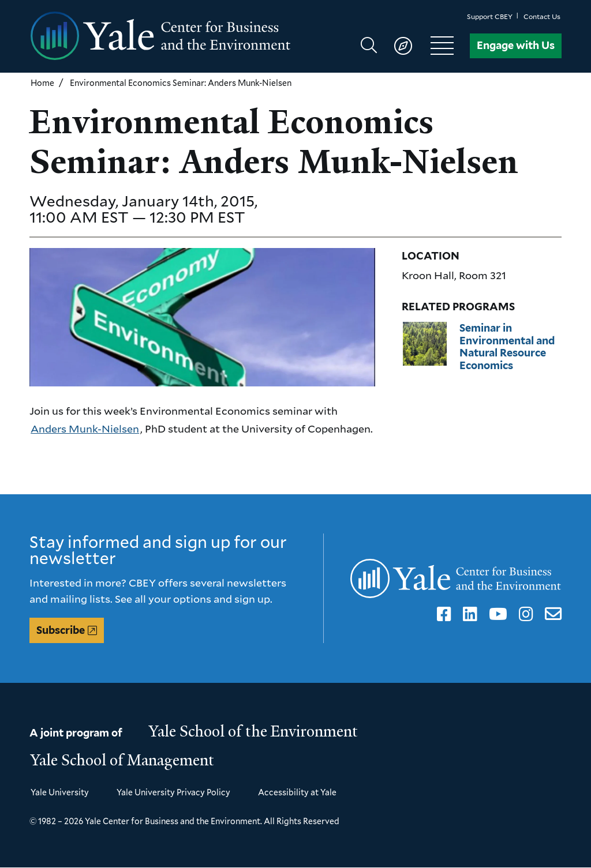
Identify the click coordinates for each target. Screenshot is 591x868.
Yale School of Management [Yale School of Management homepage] (122, 760)
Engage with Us (516, 45)
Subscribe (61, 630)
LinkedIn (468, 614)
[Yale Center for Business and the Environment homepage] (162, 36)
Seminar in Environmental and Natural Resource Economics (507, 347)
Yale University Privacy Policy (173, 792)
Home (42, 83)
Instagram (524, 614)
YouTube (496, 614)
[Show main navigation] (412, 46)
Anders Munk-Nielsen (85, 429)
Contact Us (542, 16)
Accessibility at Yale (297, 792)
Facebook (442, 614)
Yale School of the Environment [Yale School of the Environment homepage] (253, 731)
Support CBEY (490, 16)
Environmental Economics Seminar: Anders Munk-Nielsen (181, 83)
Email (551, 614)
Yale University (60, 792)
